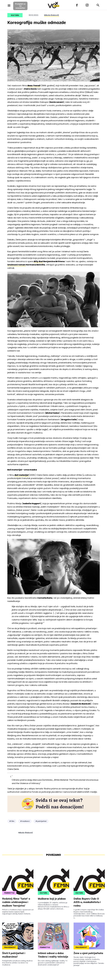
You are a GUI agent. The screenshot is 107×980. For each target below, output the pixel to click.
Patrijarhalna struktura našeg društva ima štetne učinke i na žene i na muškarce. (17, 963)
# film (12, 821)
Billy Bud (38, 261)
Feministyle (9, 893)
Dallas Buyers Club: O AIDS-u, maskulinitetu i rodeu (87, 902)
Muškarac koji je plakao (52, 899)
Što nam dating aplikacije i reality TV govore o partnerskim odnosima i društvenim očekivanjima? (53, 963)
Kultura (15, 15)
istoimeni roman (17, 265)
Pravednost (10, 947)
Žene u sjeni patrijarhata (88, 953)
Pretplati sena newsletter (20, 6)
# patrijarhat (41, 821)
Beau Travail (34, 86)
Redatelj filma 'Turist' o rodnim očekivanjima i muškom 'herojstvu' (16, 902)
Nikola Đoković (52, 15)
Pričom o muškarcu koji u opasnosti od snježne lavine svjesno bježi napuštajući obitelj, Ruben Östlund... (18, 912)
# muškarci (25, 821)
